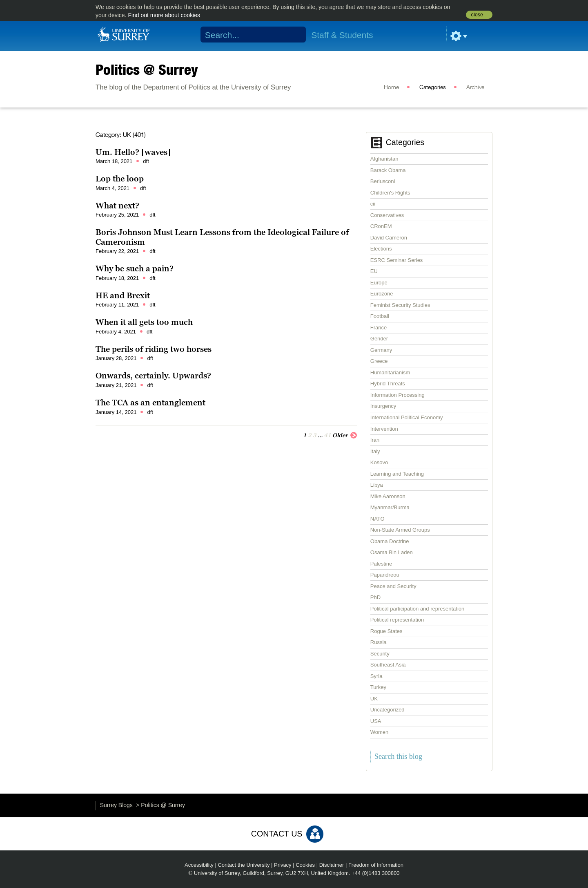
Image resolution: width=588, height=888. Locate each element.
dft (146, 161)
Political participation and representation (418, 609)
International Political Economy (407, 417)
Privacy (283, 865)
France (379, 328)
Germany (381, 350)
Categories (433, 87)
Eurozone (382, 294)
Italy (375, 451)
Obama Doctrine (390, 541)
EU (374, 271)
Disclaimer (332, 865)
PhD (375, 597)
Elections (381, 249)
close (477, 15)
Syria (376, 676)
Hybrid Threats (388, 384)
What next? (117, 206)
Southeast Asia (388, 665)
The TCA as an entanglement (150, 403)
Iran (375, 440)
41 (327, 435)
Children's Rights (390, 193)
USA (376, 721)
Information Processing (398, 395)
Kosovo (379, 462)
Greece (379, 361)
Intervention (384, 429)
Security (380, 654)
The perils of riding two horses (154, 349)
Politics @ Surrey (147, 69)
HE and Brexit (123, 295)
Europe (379, 283)
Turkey (378, 687)
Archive (475, 87)
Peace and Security (393, 586)
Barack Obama (388, 170)
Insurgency (383, 406)
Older (345, 435)
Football (380, 316)
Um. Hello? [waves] (133, 152)
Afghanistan (384, 159)
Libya (377, 485)
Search (295, 35)
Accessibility (199, 865)
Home (391, 87)
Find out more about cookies (164, 15)
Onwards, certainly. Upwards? (153, 376)
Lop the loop (120, 179)
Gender (379, 339)
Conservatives (387, 215)
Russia (379, 642)
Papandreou (385, 575)
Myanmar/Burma (390, 507)
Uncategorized (388, 710)
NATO (378, 519)
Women (380, 732)
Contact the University (244, 865)
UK (374, 699)
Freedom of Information (376, 865)
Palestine (381, 564)
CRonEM (381, 226)
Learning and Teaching (397, 474)
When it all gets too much (144, 322)
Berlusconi (383, 181)
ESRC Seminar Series (397, 260)
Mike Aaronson (388, 496)
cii (373, 204)
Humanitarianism (390, 372)
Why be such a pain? (135, 268)
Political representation (397, 620)
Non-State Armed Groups (400, 530)
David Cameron (389, 238)
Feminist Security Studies (400, 305)
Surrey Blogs (116, 805)
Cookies (305, 865)
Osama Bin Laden (392, 552)
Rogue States (386, 631)
